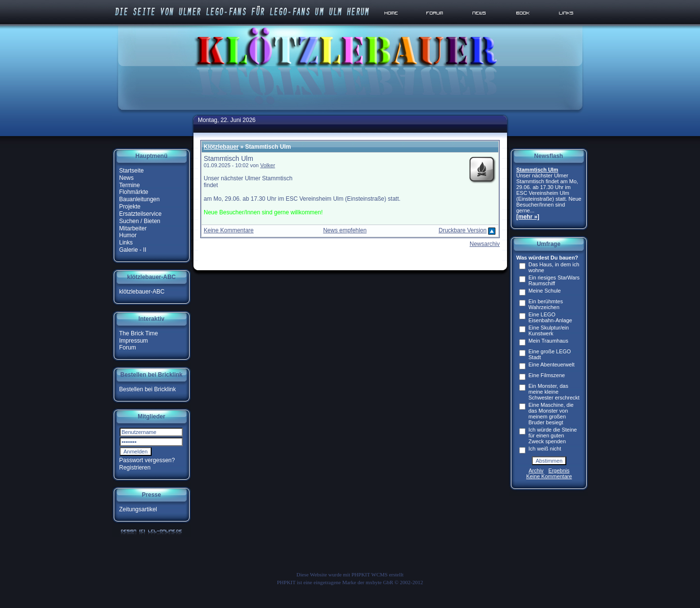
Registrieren (135, 468)
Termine (130, 185)
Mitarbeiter (133, 228)
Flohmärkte (134, 192)
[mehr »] (528, 217)
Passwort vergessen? (147, 460)
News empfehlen (345, 230)
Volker (268, 165)
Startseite (131, 171)
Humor (128, 235)
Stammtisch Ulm (537, 170)
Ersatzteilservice (140, 214)
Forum (128, 347)
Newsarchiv (485, 244)
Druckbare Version (463, 230)
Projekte (130, 207)
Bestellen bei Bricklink (148, 389)
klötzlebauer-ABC (142, 292)
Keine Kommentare (229, 230)
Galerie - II (133, 250)
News (126, 178)
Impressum (133, 340)
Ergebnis (559, 470)
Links (126, 243)
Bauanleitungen (139, 199)
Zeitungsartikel (138, 509)
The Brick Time (139, 333)
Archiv (536, 470)
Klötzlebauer (221, 147)
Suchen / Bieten (140, 221)
